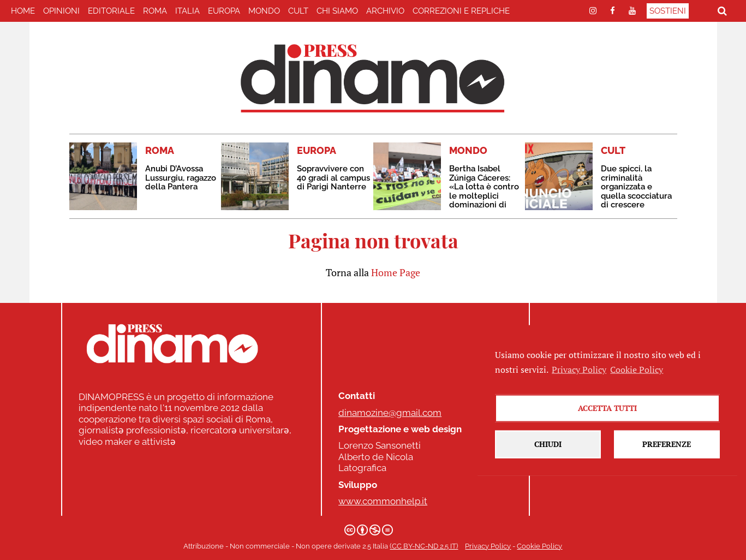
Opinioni (61, 11)
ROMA (155, 11)
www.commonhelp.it (383, 501)
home (23, 11)
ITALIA (187, 11)
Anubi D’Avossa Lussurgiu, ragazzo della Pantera (181, 178)
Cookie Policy (539, 546)
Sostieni (668, 11)
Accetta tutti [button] (607, 428)
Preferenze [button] (667, 464)
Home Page (396, 272)
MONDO (264, 11)
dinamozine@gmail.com (390, 413)
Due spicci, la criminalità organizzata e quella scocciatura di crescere (636, 187)
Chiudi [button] (548, 464)
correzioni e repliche (461, 11)
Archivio (385, 11)
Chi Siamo (337, 11)
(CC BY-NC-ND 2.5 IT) (424, 546)
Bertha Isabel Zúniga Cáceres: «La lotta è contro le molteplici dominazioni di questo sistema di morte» (484, 196)
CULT (298, 11)
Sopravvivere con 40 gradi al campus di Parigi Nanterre (333, 178)
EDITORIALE (111, 11)
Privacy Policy (488, 546)
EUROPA (224, 11)
